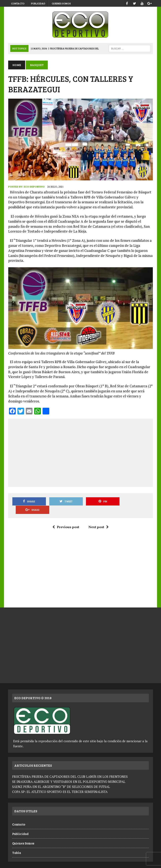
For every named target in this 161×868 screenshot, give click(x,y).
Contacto (18, 3)
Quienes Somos (61, 3)
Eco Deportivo (34, 187)
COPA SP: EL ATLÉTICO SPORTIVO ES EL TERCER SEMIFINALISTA (60, 783)
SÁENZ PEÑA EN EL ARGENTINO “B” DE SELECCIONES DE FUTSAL (61, 778)
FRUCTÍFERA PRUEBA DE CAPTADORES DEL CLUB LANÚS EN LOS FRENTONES (70, 768)
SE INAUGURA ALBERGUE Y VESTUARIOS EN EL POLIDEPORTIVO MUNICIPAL (69, 773)
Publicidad (38, 3)
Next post (99, 519)
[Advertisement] (86, 452)
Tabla (17, 844)
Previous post (66, 519)
